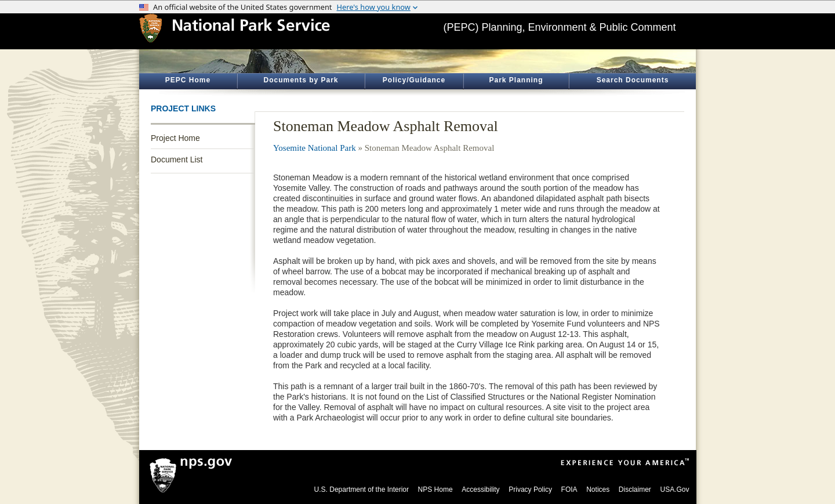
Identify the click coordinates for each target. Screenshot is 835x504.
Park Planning (516, 80)
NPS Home (435, 490)
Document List (177, 159)
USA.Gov (674, 490)
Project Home (175, 138)
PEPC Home (188, 80)
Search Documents (633, 80)
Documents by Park (301, 80)
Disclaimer (635, 490)
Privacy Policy (530, 490)
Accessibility (480, 490)
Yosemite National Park (315, 148)
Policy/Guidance (414, 80)
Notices (598, 490)
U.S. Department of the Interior (362, 490)
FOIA (569, 490)
